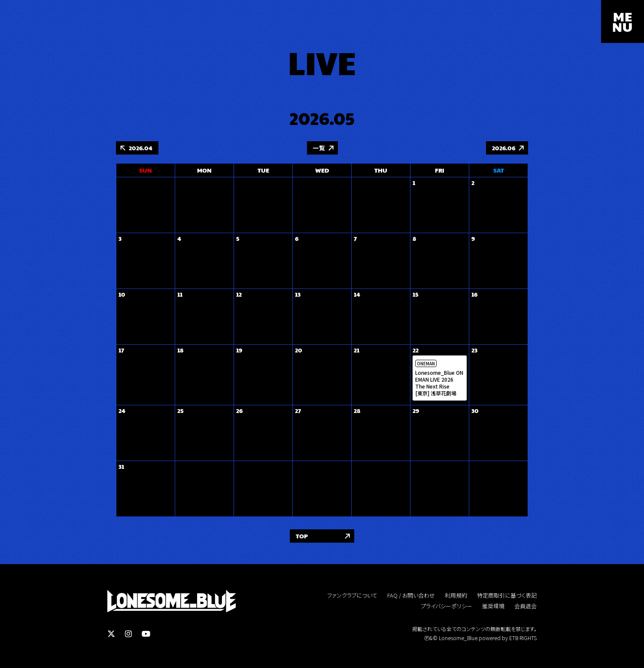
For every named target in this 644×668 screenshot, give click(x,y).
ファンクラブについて (352, 596)
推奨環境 (493, 606)
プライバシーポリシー (447, 606)
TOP (302, 536)
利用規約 (456, 596)
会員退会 (526, 606)
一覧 (319, 148)
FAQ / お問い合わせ (411, 596)
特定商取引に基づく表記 (507, 596)
